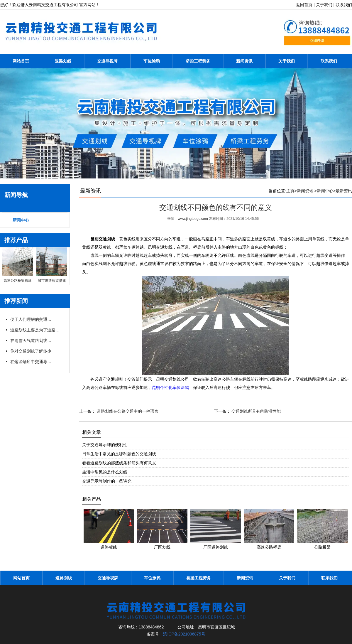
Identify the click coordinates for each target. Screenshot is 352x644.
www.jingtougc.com (193, 219)
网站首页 (21, 61)
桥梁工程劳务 (198, 61)
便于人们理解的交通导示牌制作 (31, 319)
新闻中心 (21, 220)
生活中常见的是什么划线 (105, 472)
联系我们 (329, 61)
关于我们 (287, 61)
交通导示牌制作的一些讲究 (107, 481)
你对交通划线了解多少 (31, 351)
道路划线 (63, 61)
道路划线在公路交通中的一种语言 (127, 411)
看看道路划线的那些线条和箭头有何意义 (119, 463)
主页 (290, 191)
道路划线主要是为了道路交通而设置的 (37, 330)
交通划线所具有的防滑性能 (256, 411)
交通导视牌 (107, 61)
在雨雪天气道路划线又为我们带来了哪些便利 (31, 340)
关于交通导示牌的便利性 (105, 444)
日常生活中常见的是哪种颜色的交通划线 (119, 454)
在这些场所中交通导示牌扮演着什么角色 (31, 362)
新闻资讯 (244, 61)
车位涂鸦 (152, 61)
